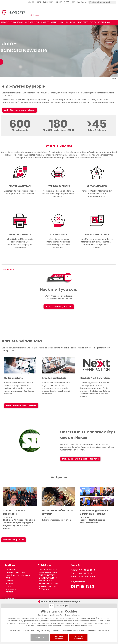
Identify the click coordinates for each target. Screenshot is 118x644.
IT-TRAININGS (104, 22)
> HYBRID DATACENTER (47, 570)
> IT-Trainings (44, 587)
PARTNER (45, 22)
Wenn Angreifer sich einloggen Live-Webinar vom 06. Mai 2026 (59, 295)
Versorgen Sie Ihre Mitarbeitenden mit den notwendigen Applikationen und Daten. (58, 191)
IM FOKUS (5, 22)
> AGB (7, 576)
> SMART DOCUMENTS (47, 576)
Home (39, 2)
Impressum (48, 2)
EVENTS (93, 22)
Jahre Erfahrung (97, 128)
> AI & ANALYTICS (45, 579)
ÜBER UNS (64, 22)
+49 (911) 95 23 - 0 (87, 568)
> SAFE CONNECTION (47, 573)
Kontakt (59, 2)
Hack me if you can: (59, 287)
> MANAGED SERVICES (47, 584)
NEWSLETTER (83, 22)
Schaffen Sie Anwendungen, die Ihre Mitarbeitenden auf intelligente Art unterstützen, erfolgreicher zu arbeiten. (97, 241)
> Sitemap (9, 579)
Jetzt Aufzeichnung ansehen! (59, 305)
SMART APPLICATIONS (97, 232)
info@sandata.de (87, 574)
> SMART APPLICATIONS (48, 581)
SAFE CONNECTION (97, 184)
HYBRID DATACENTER (58, 184)
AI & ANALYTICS (58, 232)
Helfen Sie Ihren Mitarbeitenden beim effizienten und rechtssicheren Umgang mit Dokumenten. (20, 241)
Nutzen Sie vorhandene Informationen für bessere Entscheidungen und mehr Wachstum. (58, 241)
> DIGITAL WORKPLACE (47, 567)
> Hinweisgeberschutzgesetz (17, 573)
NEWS (73, 22)
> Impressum (10, 587)
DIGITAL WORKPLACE (20, 184)
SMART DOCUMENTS (20, 232)
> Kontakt (9, 590)
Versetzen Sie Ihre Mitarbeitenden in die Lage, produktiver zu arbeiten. (20, 190)
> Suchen (9, 581)
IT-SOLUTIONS (17, 22)
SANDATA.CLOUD (32, 22)
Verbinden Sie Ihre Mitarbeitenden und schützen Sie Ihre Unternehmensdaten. (97, 191)
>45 (97, 122)
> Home (8, 584)
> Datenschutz (11, 567)
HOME (114, 77)
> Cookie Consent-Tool (15, 570)
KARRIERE (55, 22)
